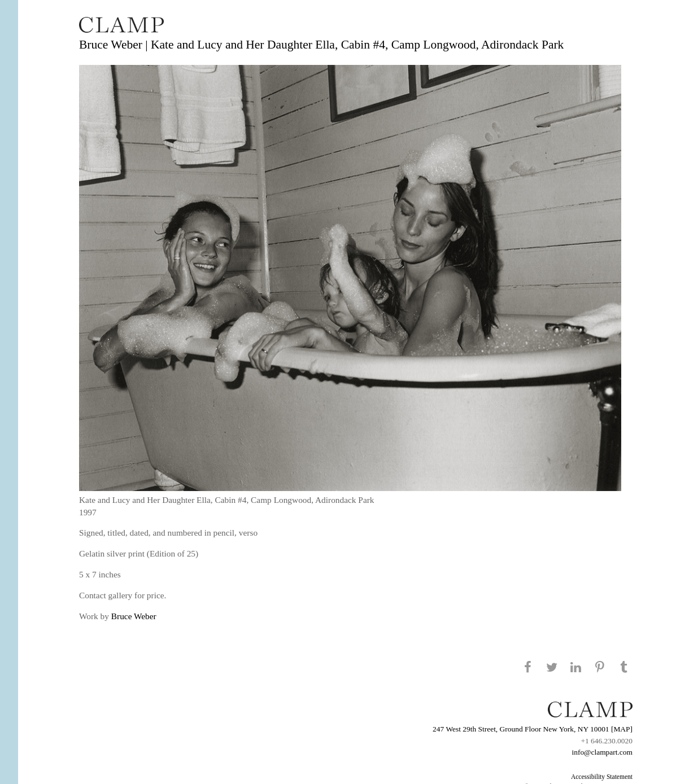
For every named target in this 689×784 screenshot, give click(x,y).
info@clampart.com (602, 752)
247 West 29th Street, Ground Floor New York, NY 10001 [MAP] (533, 729)
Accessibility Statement (602, 777)
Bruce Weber (134, 616)
